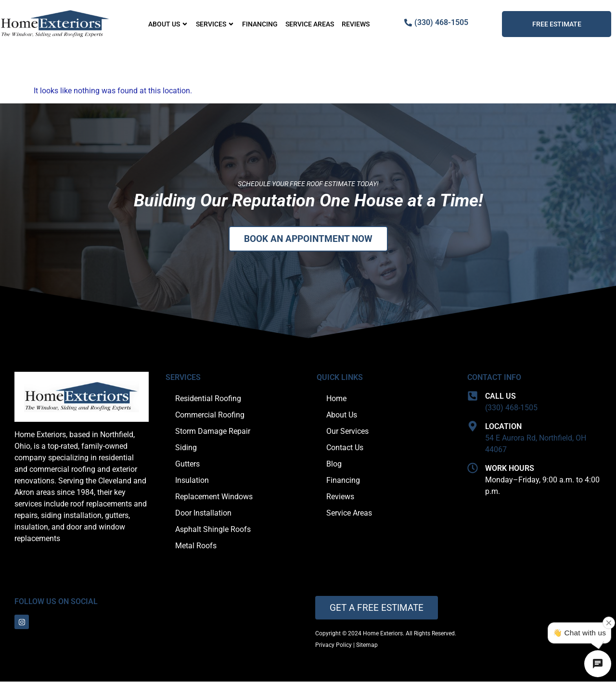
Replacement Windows (214, 497)
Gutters (187, 464)
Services (215, 24)
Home (336, 399)
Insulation (192, 481)
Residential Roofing (208, 399)
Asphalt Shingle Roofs (213, 530)
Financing (260, 24)
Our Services (347, 432)
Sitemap (367, 645)
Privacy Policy (334, 645)
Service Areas (310, 24)
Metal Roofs (196, 546)
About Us (168, 24)
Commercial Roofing (210, 415)
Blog (334, 464)
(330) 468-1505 (511, 408)
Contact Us (345, 448)
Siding (186, 448)
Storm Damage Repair (213, 432)
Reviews (356, 24)
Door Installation (203, 513)
